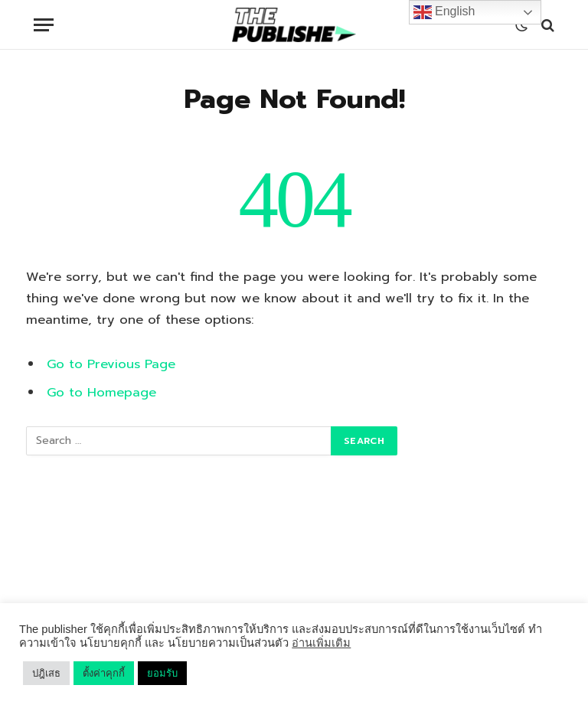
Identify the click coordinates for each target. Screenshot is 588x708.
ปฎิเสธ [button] (46, 673)
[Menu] (44, 25)
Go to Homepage (101, 392)
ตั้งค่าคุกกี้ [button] (104, 673)
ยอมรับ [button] (162, 673)
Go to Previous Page (111, 364)
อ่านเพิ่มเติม (321, 643)
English (444, 12)
